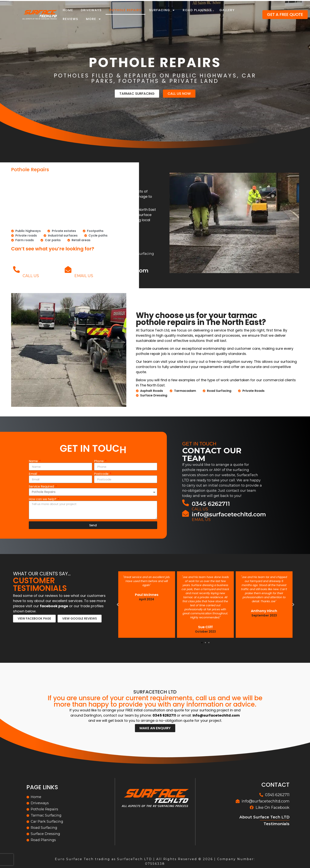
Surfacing (162, 10)
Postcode (102, 474)
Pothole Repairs (125, 10)
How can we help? (43, 499)
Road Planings (197, 10)
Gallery (227, 10)
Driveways (91, 10)
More (94, 19)
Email (33, 474)
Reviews (71, 19)
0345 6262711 (42, 270)
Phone (99, 461)
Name (34, 461)
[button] (202, 643)
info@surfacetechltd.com (111, 270)
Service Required (42, 487)
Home (68, 10)
